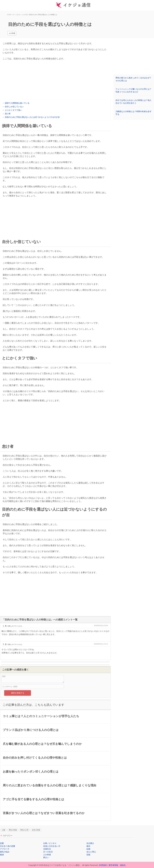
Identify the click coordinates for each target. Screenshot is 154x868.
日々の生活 (48, 852)
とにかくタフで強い (13, 110)
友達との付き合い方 (52, 846)
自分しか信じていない (14, 107)
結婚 (88, 849)
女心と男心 (91, 852)
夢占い (46, 857)
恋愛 (2, 843)
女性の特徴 (36, 830)
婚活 (88, 846)
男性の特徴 (13, 830)
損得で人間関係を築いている (17, 103)
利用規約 (103, 865)
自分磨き (90, 843)
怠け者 (8, 114)
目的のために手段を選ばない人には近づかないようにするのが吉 (32, 117)
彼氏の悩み (5, 852)
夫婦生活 (47, 849)
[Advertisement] (55, 81)
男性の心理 (24, 830)
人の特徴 (12, 33)
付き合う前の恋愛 (8, 846)
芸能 (88, 855)
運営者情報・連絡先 (117, 865)
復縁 (2, 855)
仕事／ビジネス (50, 843)
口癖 (4, 830)
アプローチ (5, 849)
